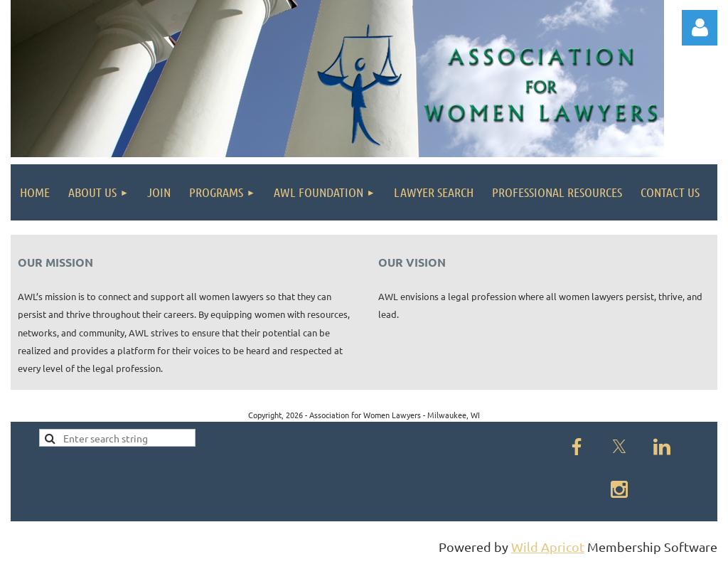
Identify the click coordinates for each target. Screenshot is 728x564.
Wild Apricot (548, 547)
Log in (700, 28)
